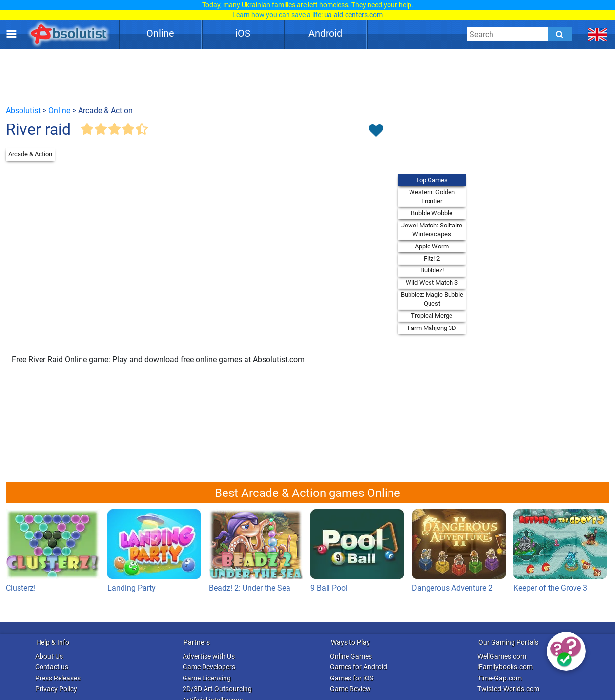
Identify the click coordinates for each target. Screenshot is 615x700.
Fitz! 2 (432, 258)
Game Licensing (207, 678)
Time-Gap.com (500, 678)
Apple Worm (432, 246)
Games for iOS (352, 678)
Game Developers (209, 667)
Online (160, 33)
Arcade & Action (30, 154)
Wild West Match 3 (432, 282)
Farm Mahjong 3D (432, 328)
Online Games (351, 656)
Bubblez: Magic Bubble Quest (432, 299)
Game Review (350, 689)
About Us (49, 656)
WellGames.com (502, 656)
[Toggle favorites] (376, 131)
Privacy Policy (56, 689)
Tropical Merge (432, 316)
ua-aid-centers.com (353, 15)
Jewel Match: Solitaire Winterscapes (432, 230)
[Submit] (560, 34)
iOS (243, 33)
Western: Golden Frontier (432, 196)
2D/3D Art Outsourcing (217, 689)
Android (325, 33)
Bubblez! (432, 270)
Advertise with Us (209, 656)
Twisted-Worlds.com (508, 689)
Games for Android (359, 667)
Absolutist (23, 111)
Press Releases (58, 678)
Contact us (52, 667)
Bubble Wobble (432, 213)
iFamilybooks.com (505, 667)
